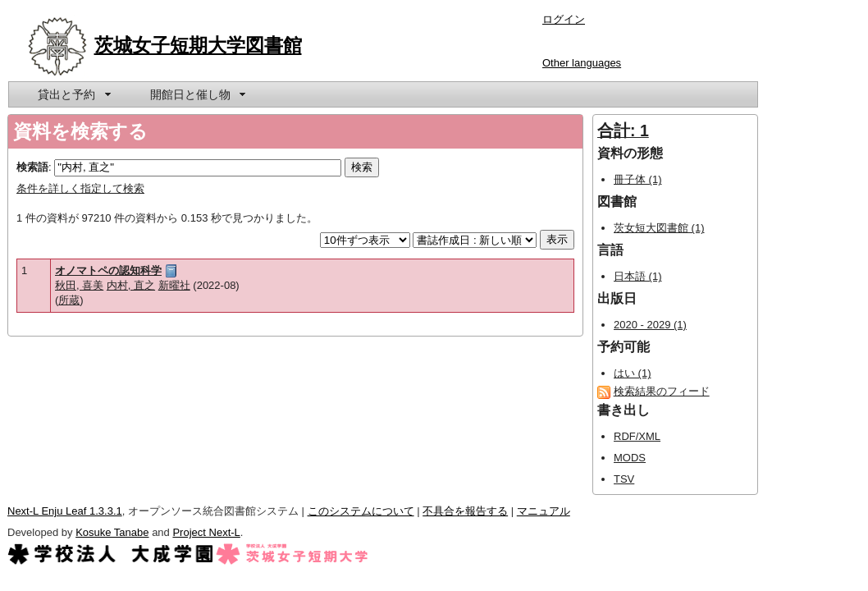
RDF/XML (637, 436)
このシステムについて (361, 511)
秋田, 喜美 (79, 285)
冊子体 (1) (638, 179)
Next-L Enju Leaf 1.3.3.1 (65, 511)
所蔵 (69, 300)
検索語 (32, 167)
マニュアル (544, 511)
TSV (624, 479)
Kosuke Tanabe (112, 532)
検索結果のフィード (662, 391)
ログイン (564, 19)
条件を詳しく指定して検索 (80, 188)
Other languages (582, 63)
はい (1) (633, 373)
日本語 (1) (638, 276)
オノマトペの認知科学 (108, 270)
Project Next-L (206, 532)
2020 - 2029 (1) (650, 325)
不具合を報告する (465, 511)
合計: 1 (623, 131)
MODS (630, 458)
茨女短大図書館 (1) (659, 228)
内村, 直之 (131, 285)
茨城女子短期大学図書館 (198, 45)
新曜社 (174, 285)
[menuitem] (73, 94)
